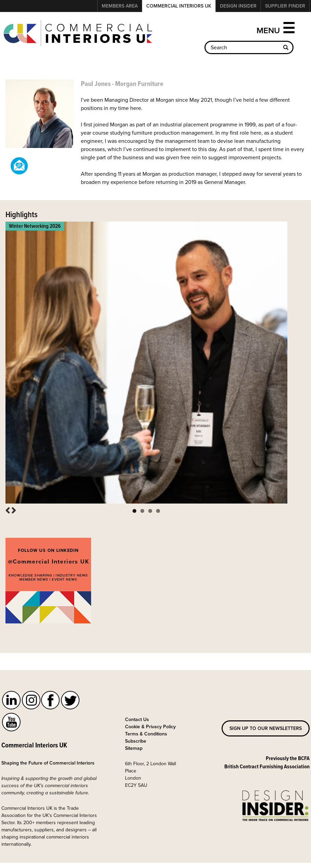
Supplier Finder (285, 6)
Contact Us (137, 712)
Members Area (120, 6)
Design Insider (238, 6)
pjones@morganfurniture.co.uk (19, 166)
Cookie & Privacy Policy (150, 719)
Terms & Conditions (146, 727)
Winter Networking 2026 (35, 226)
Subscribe (136, 734)
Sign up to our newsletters (266, 721)
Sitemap (134, 741)
